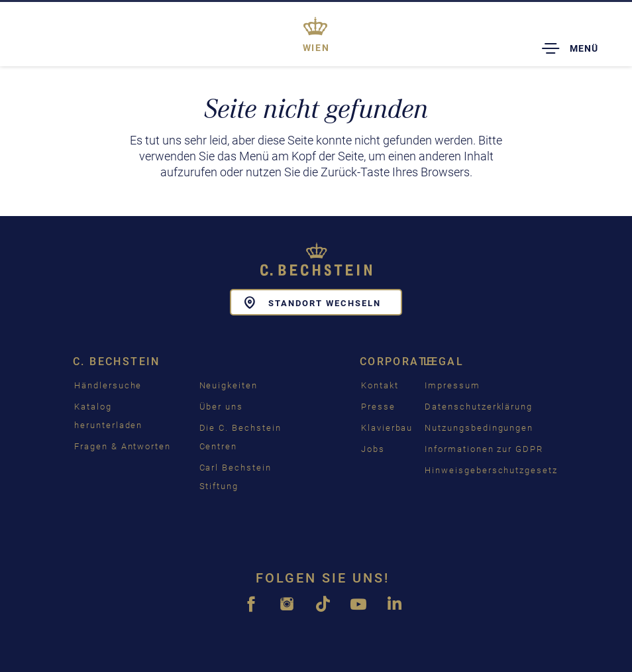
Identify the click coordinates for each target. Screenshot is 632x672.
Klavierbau (387, 428)
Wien (316, 48)
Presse (378, 407)
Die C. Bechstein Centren (240, 437)
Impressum (452, 385)
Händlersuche (108, 385)
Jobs (373, 449)
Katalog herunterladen (108, 416)
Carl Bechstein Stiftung (236, 477)
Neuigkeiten (229, 385)
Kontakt (380, 385)
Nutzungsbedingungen (479, 428)
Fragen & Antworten (123, 446)
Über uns (222, 407)
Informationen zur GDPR (484, 449)
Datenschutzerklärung (479, 407)
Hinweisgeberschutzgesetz (491, 470)
